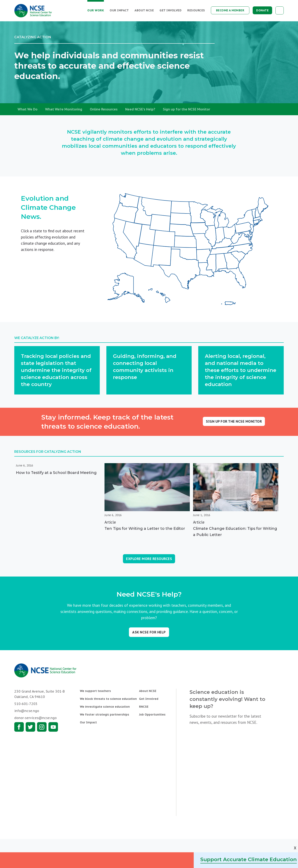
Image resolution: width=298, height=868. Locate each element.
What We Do (28, 109)
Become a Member (230, 10)
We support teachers (95, 691)
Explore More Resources (149, 559)
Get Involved (171, 10)
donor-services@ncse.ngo (35, 718)
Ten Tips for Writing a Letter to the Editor (145, 529)
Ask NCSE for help (149, 632)
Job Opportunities (152, 715)
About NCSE (144, 10)
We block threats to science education (108, 699)
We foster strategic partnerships (105, 715)
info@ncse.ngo (27, 711)
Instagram (42, 727)
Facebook (19, 727)
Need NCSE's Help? (140, 109)
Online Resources (104, 109)
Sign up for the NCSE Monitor (186, 109)
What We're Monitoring (64, 109)
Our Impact (119, 10)
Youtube (53, 727)
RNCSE (144, 707)
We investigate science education (105, 707)
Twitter (30, 727)
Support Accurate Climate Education (249, 859)
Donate (262, 10)
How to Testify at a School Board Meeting (56, 473)
